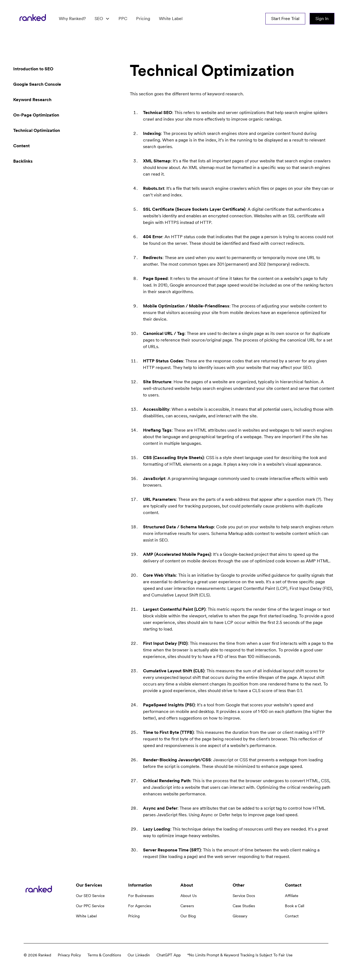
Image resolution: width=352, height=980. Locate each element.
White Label (171, 19)
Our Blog (188, 916)
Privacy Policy (69, 955)
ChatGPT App (169, 955)
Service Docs (244, 896)
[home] (33, 19)
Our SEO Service (90, 896)
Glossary (240, 916)
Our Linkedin (139, 955)
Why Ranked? (72, 19)
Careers (187, 906)
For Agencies (140, 906)
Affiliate (292, 896)
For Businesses (141, 896)
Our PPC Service (90, 906)
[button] (102, 19)
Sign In (322, 19)
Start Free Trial (285, 19)
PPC (123, 19)
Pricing (143, 19)
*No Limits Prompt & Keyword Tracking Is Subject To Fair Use (240, 955)
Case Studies (244, 906)
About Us (189, 896)
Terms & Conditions (104, 955)
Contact (292, 916)
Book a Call (295, 906)
